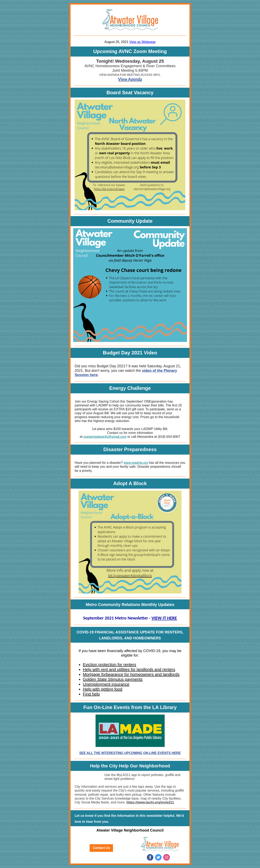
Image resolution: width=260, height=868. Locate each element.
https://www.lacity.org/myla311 (150, 802)
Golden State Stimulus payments (113, 679)
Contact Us (101, 848)
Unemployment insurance (106, 684)
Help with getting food (103, 689)
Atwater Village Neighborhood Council (130, 830)
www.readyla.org (136, 463)
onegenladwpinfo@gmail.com (105, 437)
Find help (91, 694)
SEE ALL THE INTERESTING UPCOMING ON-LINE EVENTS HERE (130, 753)
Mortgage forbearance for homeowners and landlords (131, 674)
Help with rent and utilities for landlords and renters (129, 669)
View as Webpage (142, 42)
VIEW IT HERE (164, 618)
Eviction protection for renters (109, 665)
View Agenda (130, 79)
